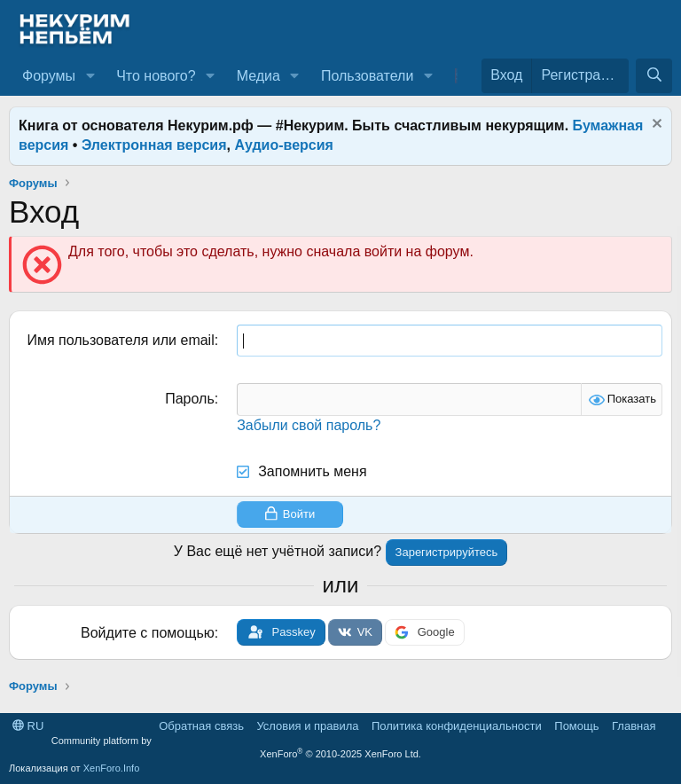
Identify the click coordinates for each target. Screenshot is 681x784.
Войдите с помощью (148, 633)
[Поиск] (654, 75)
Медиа (258, 76)
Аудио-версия (284, 145)
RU (28, 726)
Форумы (49, 76)
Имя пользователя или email (120, 340)
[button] (90, 76)
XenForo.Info (112, 768)
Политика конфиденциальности (457, 726)
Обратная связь (201, 726)
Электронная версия (154, 145)
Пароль (190, 399)
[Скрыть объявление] (655, 125)
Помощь (576, 726)
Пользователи (367, 76)
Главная (634, 726)
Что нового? (156, 76)
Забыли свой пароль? (309, 425)
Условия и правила (307, 726)
